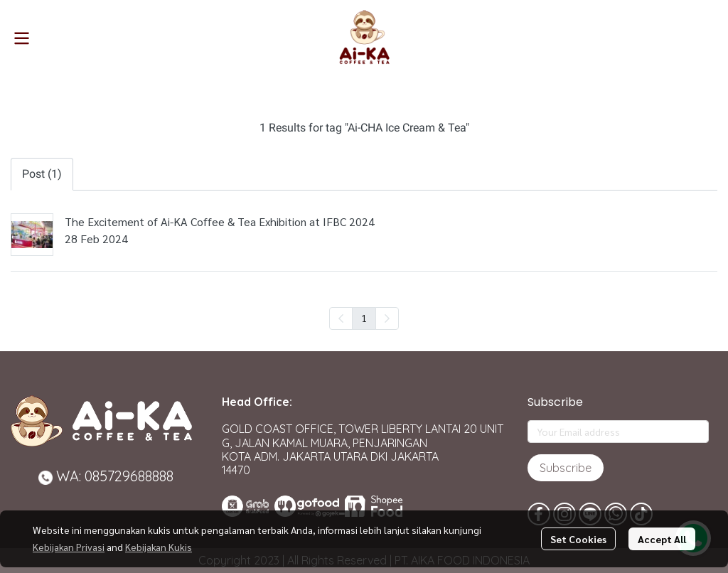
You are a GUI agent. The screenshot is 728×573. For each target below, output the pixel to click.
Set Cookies (578, 539)
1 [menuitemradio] (364, 318)
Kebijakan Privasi (69, 547)
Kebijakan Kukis (159, 547)
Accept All (662, 539)
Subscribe (566, 468)
